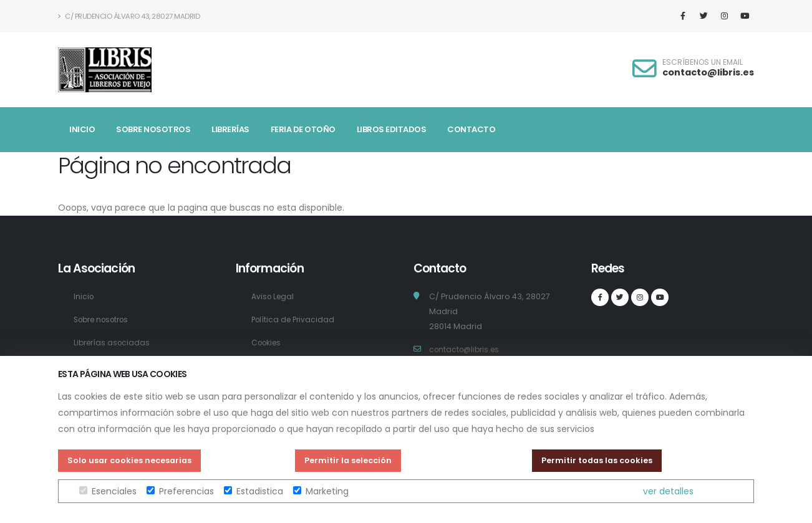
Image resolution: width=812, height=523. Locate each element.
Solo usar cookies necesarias (129, 460)
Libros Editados (392, 129)
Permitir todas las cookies (597, 460)
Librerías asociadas (114, 343)
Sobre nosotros (153, 129)
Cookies (268, 343)
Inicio (82, 129)
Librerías (230, 129)
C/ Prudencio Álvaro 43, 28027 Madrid (129, 16)
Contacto (471, 129)
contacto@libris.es (708, 72)
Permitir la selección (348, 460)
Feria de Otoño (303, 129)
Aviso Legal (274, 296)
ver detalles (668, 491)
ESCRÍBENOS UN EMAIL (703, 62)
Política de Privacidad (295, 319)
